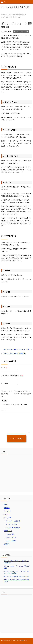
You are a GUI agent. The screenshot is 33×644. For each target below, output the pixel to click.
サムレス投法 (10, 534)
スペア (6, 514)
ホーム (6, 505)
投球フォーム (8, 531)
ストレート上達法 (12, 524)
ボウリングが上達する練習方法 (15, 7)
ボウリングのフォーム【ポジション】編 (16, 349)
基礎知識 (7, 508)
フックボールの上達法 (13, 528)
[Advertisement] (16, 473)
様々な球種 (7, 518)
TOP (14, 15)
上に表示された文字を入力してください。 (15, 404)
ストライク (7, 511)
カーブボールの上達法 (13, 521)
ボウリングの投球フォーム (21, 32)
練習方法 (7, 544)
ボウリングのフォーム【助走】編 (14, 353)
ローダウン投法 (11, 537)
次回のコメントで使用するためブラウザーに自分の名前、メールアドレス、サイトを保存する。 (16, 394)
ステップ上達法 (11, 541)
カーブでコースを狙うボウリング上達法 (17, 576)
